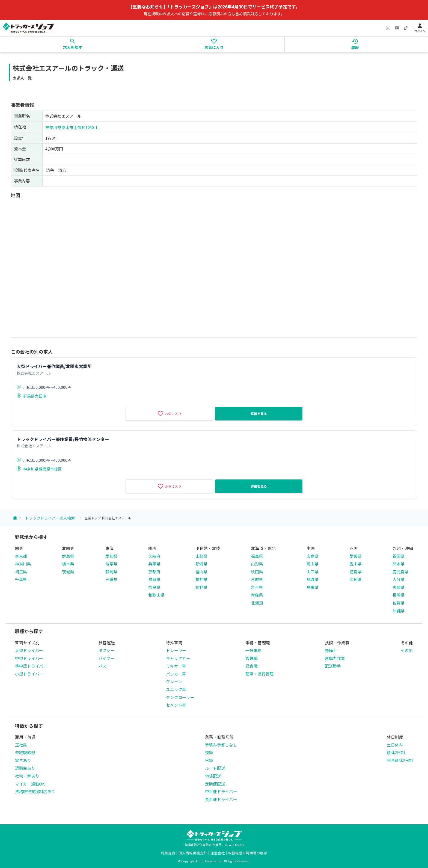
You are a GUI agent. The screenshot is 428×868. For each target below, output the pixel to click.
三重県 (111, 579)
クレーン (174, 681)
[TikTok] (406, 28)
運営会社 (218, 853)
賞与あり (23, 760)
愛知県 (111, 556)
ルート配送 (215, 768)
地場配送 (213, 776)
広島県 (313, 556)
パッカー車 (176, 674)
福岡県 (399, 556)
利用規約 (168, 853)
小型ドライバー (29, 674)
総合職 (251, 666)
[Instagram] (388, 28)
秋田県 (257, 572)
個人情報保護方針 (193, 853)
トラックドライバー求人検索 (50, 518)
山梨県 (201, 556)
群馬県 (68, 556)
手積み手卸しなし (221, 745)
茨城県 (68, 572)
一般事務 (253, 650)
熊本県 (399, 564)
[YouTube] (397, 28)
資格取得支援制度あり (35, 791)
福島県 (257, 556)
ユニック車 (176, 689)
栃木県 (68, 564)
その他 (407, 650)
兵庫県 (154, 564)
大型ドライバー (29, 650)
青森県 (257, 595)
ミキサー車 (176, 666)
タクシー (107, 650)
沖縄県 (399, 611)
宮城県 (257, 579)
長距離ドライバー (221, 799)
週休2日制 (396, 752)
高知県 (355, 579)
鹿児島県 (401, 572)
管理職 (251, 658)
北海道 (257, 603)
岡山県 (313, 564)
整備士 (331, 650)
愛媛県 (355, 556)
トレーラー (176, 650)
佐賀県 (399, 603)
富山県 (201, 572)
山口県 (313, 572)
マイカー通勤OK (30, 784)
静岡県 (111, 572)
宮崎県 (399, 587)
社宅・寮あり (27, 776)
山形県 (257, 564)
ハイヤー (107, 658)
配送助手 (333, 666)
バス (102, 666)
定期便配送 (215, 784)
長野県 (201, 587)
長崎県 (399, 595)
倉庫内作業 (335, 658)
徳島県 (355, 572)
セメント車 (176, 705)
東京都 (21, 556)
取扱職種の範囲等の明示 (248, 853)
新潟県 (201, 564)
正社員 (21, 745)
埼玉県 (21, 572)
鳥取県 (313, 579)
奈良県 (154, 587)
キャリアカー (178, 658)
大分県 (399, 579)
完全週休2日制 (400, 760)
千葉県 (21, 579)
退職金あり (25, 768)
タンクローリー (180, 697)
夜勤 (209, 752)
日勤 (209, 760)
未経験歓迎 (25, 752)
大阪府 (154, 556)
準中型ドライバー (31, 666)
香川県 (355, 564)
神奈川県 (23, 564)
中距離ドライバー (221, 791)
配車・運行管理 (259, 674)
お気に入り (169, 414)
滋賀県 (154, 579)
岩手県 (257, 587)
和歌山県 (156, 595)
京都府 (154, 572)
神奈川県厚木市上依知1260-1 (71, 127)
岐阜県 (111, 564)
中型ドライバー (29, 658)
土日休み (395, 745)
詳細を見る (259, 414)
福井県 (201, 579)
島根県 (313, 587)
